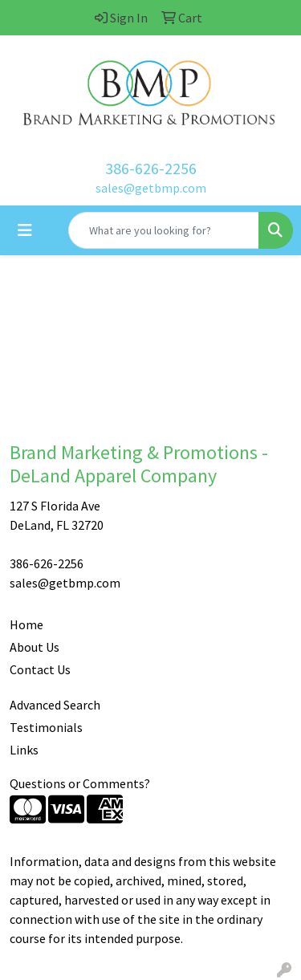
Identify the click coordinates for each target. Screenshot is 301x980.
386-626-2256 (151, 168)
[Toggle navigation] (25, 230)
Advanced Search (55, 705)
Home (26, 624)
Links (24, 750)
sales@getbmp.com (151, 188)
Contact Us (40, 669)
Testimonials (46, 727)
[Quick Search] (164, 230)
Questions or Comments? (80, 783)
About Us (35, 647)
